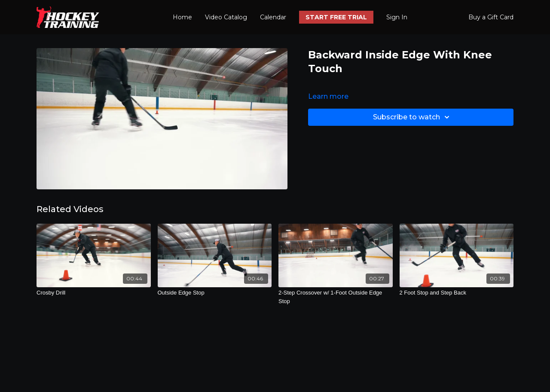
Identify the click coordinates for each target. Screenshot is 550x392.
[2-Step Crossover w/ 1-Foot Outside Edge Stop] (336, 297)
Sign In (397, 17)
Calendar (273, 17)
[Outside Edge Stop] (215, 293)
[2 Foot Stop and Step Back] (457, 293)
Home (182, 17)
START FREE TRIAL (336, 17)
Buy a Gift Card (491, 17)
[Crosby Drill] (94, 293)
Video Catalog (226, 17)
